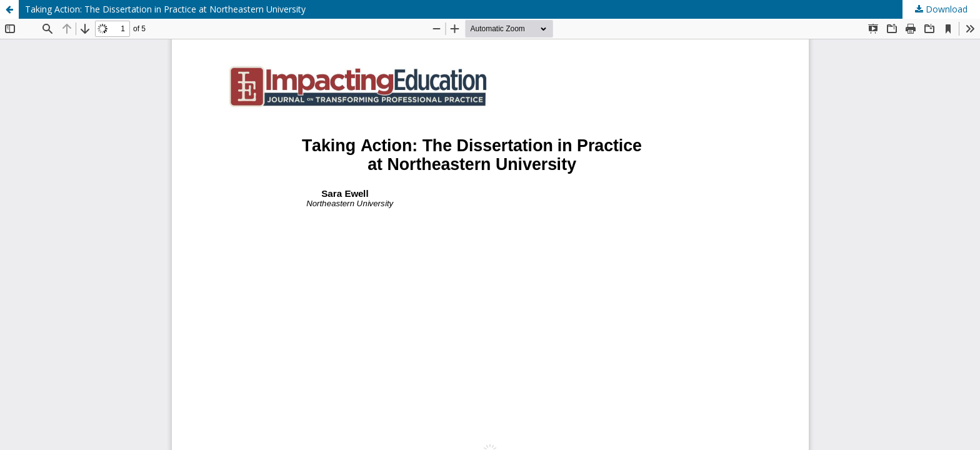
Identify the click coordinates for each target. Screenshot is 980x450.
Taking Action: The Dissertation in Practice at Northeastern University (165, 9)
